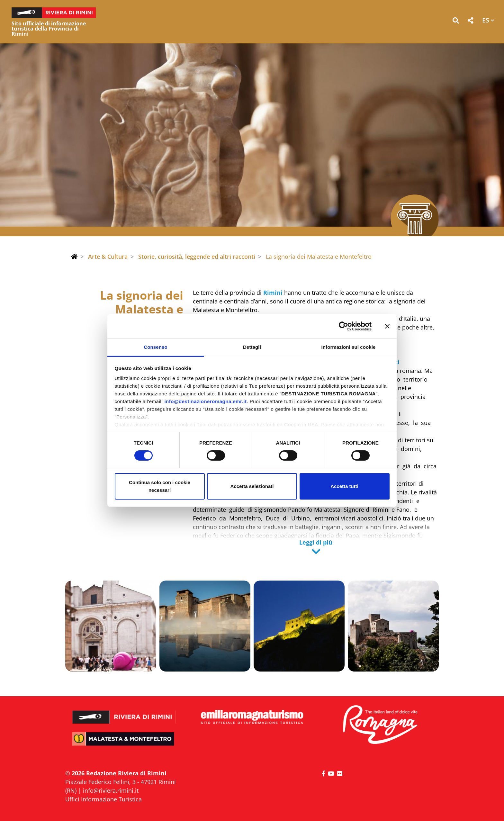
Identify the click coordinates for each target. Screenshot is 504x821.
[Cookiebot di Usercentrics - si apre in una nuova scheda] (343, 326)
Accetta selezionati (252, 486)
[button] (456, 22)
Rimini (273, 293)
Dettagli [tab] (252, 347)
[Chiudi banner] (387, 326)
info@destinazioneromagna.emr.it (205, 401)
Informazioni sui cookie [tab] (349, 347)
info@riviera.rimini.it (111, 790)
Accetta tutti (344, 486)
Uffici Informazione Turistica (104, 799)
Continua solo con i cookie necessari (160, 486)
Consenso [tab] (155, 347)
